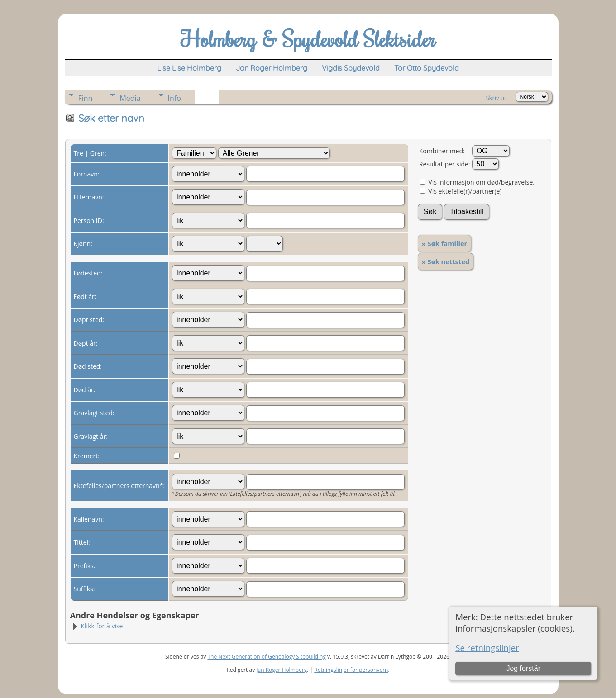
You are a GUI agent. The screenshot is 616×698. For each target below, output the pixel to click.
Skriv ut (496, 98)
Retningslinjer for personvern (351, 670)
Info (174, 98)
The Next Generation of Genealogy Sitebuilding (267, 657)
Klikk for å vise (98, 626)
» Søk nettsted (446, 261)
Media (130, 98)
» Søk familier (445, 243)
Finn (86, 98)
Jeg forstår (523, 668)
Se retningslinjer (487, 648)
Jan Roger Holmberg (282, 670)
